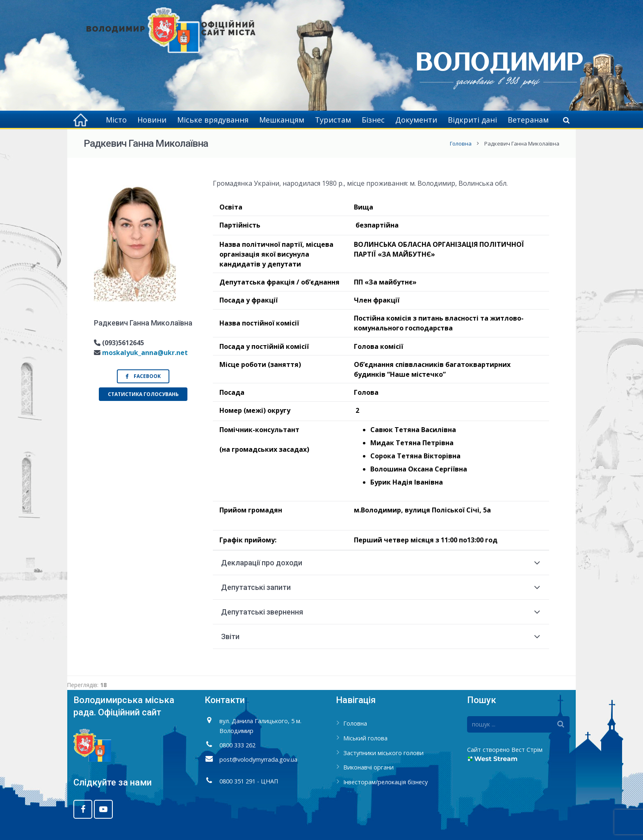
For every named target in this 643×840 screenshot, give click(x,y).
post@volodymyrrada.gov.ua (258, 759)
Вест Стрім (527, 750)
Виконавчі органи (368, 767)
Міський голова (365, 738)
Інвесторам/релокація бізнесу (385, 782)
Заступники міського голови (383, 753)
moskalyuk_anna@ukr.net (145, 353)
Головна (461, 143)
